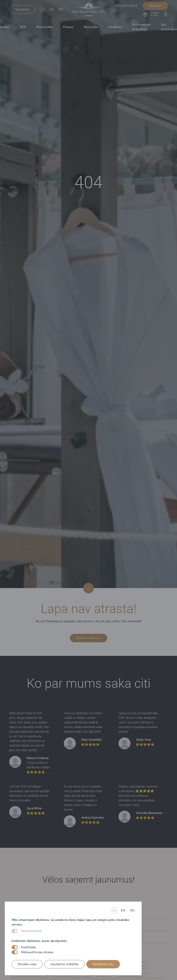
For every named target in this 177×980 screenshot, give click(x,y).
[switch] (15, 947)
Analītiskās (28, 947)
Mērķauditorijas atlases (37, 952)
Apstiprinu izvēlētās (64, 964)
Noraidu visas (27, 964)
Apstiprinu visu (103, 964)
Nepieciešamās (31, 931)
